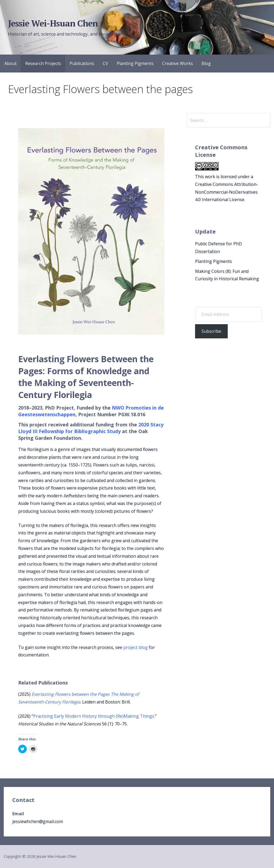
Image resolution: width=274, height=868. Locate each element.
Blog (206, 63)
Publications (82, 63)
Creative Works (178, 63)
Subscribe (211, 331)
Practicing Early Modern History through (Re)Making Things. (94, 716)
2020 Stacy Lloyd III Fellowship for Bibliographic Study (91, 428)
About (10, 63)
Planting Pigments (135, 63)
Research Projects (43, 63)
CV (105, 63)
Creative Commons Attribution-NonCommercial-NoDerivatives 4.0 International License (227, 192)
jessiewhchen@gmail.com (38, 821)
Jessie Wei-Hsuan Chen (53, 23)
